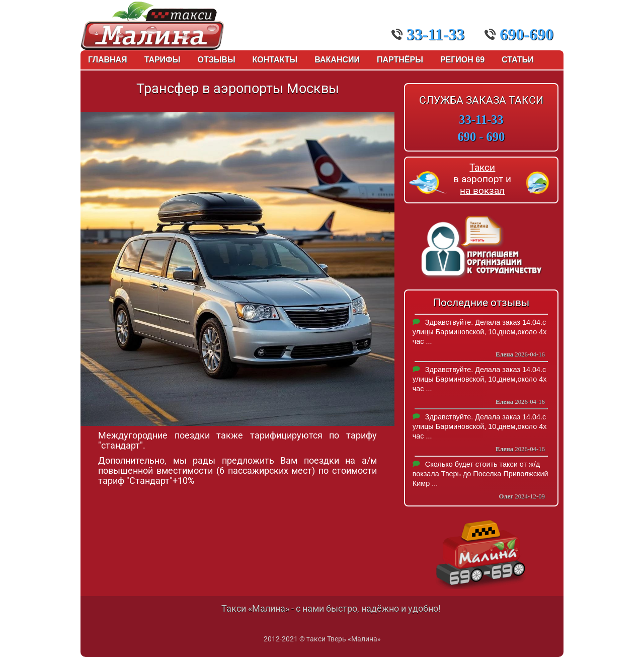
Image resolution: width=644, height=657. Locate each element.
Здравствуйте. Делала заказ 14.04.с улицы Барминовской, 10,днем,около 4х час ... (480, 332)
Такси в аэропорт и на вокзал (482, 179)
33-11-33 (428, 34)
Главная (108, 60)
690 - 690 (481, 137)
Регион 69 (462, 60)
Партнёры (400, 60)
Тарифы (163, 60)
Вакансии (337, 60)
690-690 (519, 34)
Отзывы (216, 60)
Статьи (517, 60)
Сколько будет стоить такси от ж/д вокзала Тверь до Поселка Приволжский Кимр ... (480, 474)
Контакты (275, 60)
